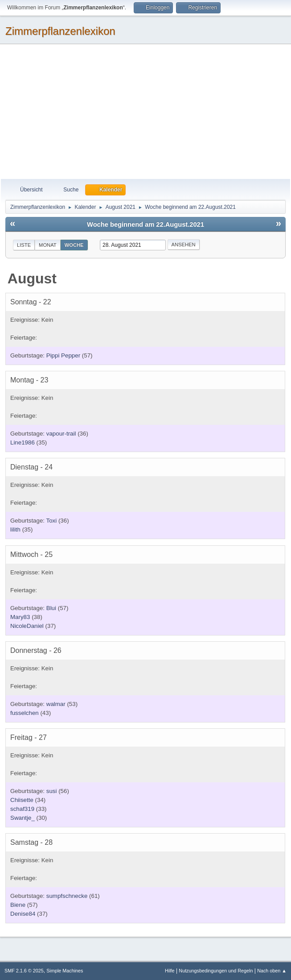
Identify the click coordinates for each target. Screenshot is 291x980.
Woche (74, 245)
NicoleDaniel (27, 626)
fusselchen (25, 713)
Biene (18, 905)
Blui (51, 608)
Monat (48, 245)
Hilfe (170, 971)
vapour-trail (61, 434)
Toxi (52, 521)
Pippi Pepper (63, 355)
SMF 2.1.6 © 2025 (24, 971)
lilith (15, 529)
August (32, 278)
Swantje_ (23, 818)
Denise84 (23, 914)
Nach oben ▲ (272, 971)
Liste (24, 245)
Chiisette (22, 800)
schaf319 (22, 809)
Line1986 (23, 442)
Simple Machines (65, 971)
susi (52, 791)
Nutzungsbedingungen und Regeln (216, 971)
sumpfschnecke (67, 896)
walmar (56, 704)
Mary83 (20, 617)
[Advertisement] (145, 112)
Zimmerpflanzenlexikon (60, 31)
